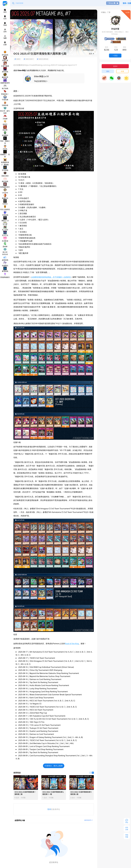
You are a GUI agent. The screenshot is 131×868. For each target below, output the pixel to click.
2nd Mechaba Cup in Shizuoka (42, 743)
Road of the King (72, 644)
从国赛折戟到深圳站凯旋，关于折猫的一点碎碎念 (51, 277)
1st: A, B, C (69, 652)
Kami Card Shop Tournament (42, 698)
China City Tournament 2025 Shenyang (46, 670)
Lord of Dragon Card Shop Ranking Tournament (50, 746)
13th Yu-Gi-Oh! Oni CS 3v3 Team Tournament (48, 719)
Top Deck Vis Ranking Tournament (44, 682)
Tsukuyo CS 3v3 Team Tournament (44, 728)
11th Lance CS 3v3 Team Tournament (45, 725)
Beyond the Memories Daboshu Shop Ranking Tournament (54, 673)
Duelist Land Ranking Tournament (44, 731)
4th (72, 743)
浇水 (108, 71)
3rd (67, 743)
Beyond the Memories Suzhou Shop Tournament (50, 676)
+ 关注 (115, 55)
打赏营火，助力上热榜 (54, 766)
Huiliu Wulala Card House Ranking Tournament (49, 685)
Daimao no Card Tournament (42, 734)
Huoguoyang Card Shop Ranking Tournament (49, 692)
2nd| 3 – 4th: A (74, 737)
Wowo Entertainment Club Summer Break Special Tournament (56, 695)
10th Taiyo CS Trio (37, 722)
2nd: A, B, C (80, 652)
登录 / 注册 (127, 3)
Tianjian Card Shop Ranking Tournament (47, 749)
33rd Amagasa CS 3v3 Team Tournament (47, 661)
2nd (62, 743)
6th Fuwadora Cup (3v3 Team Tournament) (47, 716)
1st (65, 737)
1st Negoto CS (35, 704)
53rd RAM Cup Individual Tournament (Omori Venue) (52, 667)
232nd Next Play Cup (38, 713)
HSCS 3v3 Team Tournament (41, 701)
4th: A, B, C (25, 655)
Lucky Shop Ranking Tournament (43, 689)
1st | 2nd (81, 756)
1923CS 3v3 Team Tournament (42, 658)
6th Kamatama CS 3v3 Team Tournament (47, 652)
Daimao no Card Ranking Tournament (45, 679)
